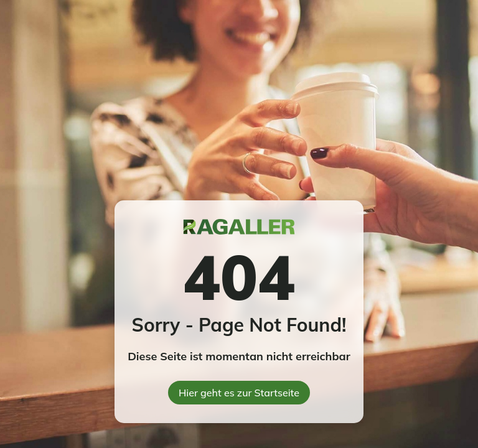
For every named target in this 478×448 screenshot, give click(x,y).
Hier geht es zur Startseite (239, 393)
